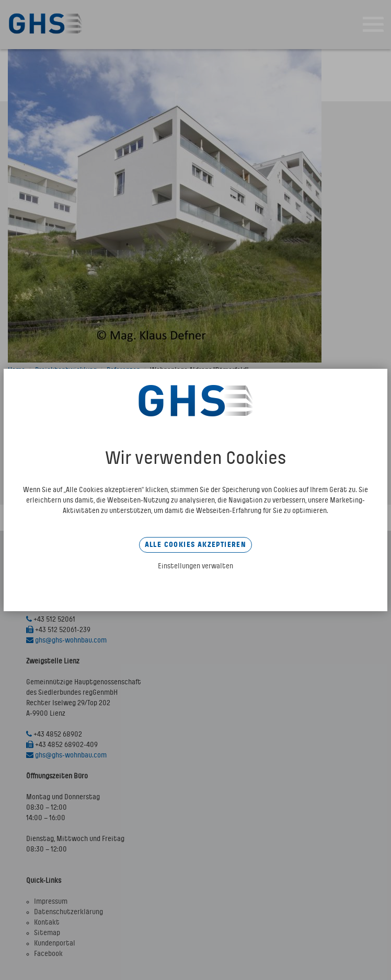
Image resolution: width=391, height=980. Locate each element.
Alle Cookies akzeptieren (196, 545)
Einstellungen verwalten (195, 566)
